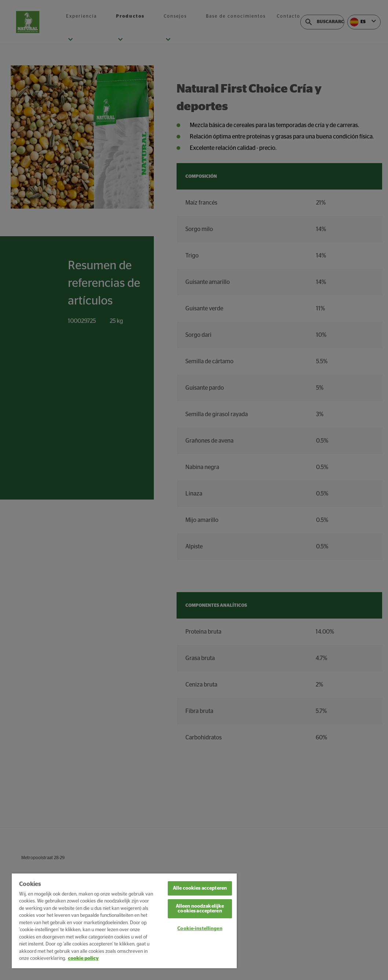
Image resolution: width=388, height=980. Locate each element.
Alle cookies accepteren (200, 888)
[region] (124, 921)
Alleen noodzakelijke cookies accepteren (200, 909)
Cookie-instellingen (200, 929)
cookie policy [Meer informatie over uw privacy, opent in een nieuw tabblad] (83, 959)
